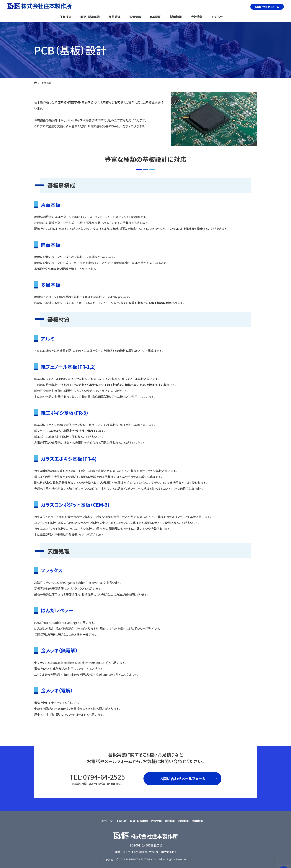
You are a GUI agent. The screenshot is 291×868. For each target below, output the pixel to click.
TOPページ (106, 821)
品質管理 (115, 17)
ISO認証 (156, 17)
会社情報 (197, 17)
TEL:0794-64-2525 (97, 779)
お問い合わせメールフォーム (183, 779)
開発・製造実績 (90, 17)
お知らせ (217, 17)
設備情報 (135, 17)
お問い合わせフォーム (267, 7)
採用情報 (176, 17)
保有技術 (66, 17)
